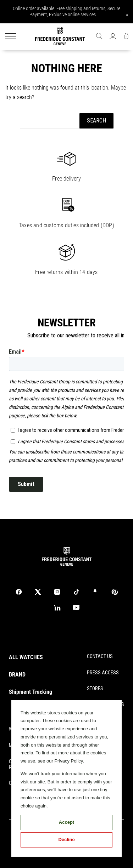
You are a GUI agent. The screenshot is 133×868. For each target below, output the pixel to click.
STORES (95, 689)
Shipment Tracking (31, 692)
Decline (66, 840)
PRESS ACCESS (103, 673)
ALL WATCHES (26, 657)
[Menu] (11, 37)
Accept (66, 822)
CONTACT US (100, 656)
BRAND (17, 675)
